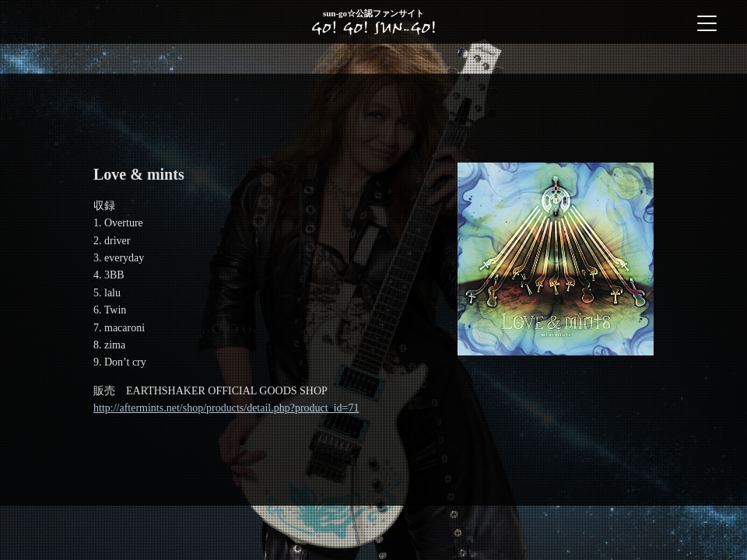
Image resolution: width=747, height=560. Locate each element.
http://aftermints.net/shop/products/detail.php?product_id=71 (226, 408)
